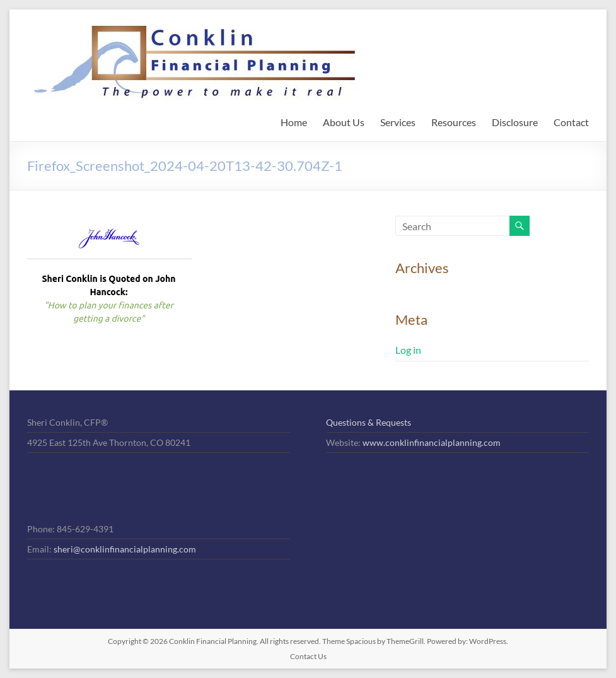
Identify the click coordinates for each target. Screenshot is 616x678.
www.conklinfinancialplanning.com (432, 442)
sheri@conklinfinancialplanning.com (125, 549)
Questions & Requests (369, 422)
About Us (344, 122)
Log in (408, 350)
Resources (454, 122)
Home (294, 122)
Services (398, 122)
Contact (571, 122)
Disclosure (515, 122)
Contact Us (308, 656)
